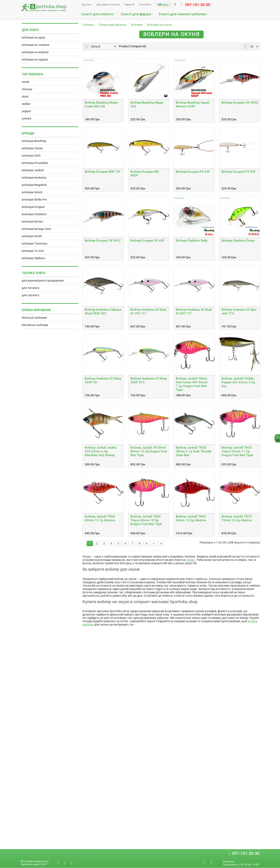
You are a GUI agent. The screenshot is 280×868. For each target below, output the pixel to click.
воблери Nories (32, 222)
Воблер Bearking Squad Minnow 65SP (192, 104)
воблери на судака (35, 59)
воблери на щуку (33, 37)
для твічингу (31, 288)
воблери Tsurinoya (35, 243)
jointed (26, 118)
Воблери (137, 25)
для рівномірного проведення (43, 281)
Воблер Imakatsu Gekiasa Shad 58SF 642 (103, 312)
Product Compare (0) (133, 46)
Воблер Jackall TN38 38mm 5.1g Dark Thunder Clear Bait (194, 451)
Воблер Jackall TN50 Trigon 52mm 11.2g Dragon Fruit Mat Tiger (237, 451)
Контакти (145, 5)
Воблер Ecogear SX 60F (147, 241)
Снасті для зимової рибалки (182, 14)
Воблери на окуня (160, 25)
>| (161, 543)
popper (26, 111)
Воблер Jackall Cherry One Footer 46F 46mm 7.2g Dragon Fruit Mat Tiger (192, 384)
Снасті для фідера (136, 14)
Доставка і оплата (108, 5)
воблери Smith (32, 236)
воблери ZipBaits (33, 258)
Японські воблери (34, 318)
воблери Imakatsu (34, 178)
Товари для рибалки (112, 25)
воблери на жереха (35, 52)
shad (25, 97)
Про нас (86, 5)
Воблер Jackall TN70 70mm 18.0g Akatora (237, 518)
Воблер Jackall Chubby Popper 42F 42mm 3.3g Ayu (238, 382)
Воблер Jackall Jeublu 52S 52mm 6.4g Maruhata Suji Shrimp (101, 451)
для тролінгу (31, 295)
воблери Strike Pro (34, 200)
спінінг (191, 560)
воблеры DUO (31, 156)
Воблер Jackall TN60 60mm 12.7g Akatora (100, 518)
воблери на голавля (36, 45)
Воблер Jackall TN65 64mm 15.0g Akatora (191, 518)
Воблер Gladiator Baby (192, 241)
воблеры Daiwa (32, 148)
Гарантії (129, 5)
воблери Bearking (34, 141)
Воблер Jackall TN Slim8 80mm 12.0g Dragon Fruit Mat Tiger (149, 451)
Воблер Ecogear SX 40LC (103, 241)
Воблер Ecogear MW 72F (103, 172)
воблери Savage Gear (36, 229)
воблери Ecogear (33, 207)
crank (25, 82)
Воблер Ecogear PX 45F (193, 172)
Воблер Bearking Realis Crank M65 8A (101, 104)
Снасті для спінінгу (97, 14)
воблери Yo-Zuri (33, 251)
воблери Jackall (33, 170)
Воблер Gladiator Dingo (238, 241)
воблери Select (32, 192)
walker (26, 104)
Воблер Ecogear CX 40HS (240, 103)
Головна (88, 25)
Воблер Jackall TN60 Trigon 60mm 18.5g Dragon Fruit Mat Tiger (146, 520)
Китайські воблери (35, 325)
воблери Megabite (34, 185)
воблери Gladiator (34, 214)
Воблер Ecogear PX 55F (238, 172)
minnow (27, 89)
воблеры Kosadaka (35, 163)
